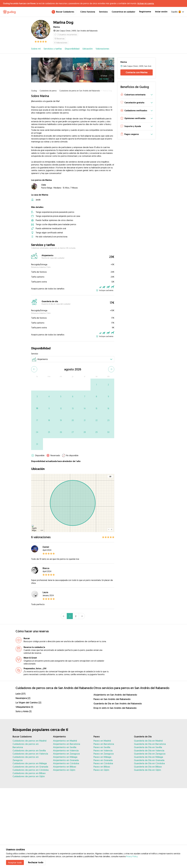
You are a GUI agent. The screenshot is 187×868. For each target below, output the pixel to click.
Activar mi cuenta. (146, 3)
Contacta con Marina (137, 72)
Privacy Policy (132, 856)
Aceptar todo (15, 862)
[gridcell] (96, 384)
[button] (137, 95)
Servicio (35, 354)
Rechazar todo (36, 862)
